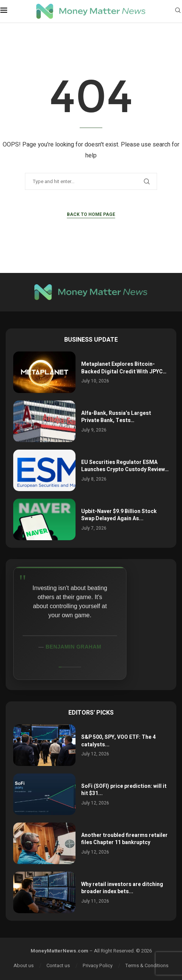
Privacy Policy (98, 965)
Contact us (58, 965)
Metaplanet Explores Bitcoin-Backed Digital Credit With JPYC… (124, 368)
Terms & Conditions (147, 965)
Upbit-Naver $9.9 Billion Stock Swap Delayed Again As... (119, 515)
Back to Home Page (91, 214)
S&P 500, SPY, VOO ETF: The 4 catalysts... (118, 741)
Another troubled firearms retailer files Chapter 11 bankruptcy (124, 839)
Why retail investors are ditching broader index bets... (122, 888)
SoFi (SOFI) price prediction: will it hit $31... (124, 790)
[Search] (178, 12)
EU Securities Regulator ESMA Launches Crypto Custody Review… (125, 466)
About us (24, 965)
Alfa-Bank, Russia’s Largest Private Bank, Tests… (116, 417)
